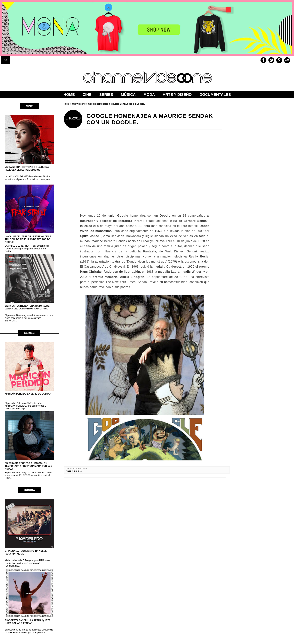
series (29, 333)
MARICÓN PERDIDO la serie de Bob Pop (28, 394)
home (69, 95)
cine (29, 106)
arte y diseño (74, 471)
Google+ (279, 60)
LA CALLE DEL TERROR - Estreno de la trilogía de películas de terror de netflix (28, 239)
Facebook (263, 60)
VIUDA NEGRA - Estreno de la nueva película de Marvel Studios (27, 169)
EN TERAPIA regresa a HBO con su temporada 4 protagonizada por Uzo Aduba (29, 466)
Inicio (67, 104)
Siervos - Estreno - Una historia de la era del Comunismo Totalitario (27, 307)
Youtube (287, 60)
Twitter (271, 60)
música (29, 490)
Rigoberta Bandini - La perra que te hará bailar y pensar (28, 622)
